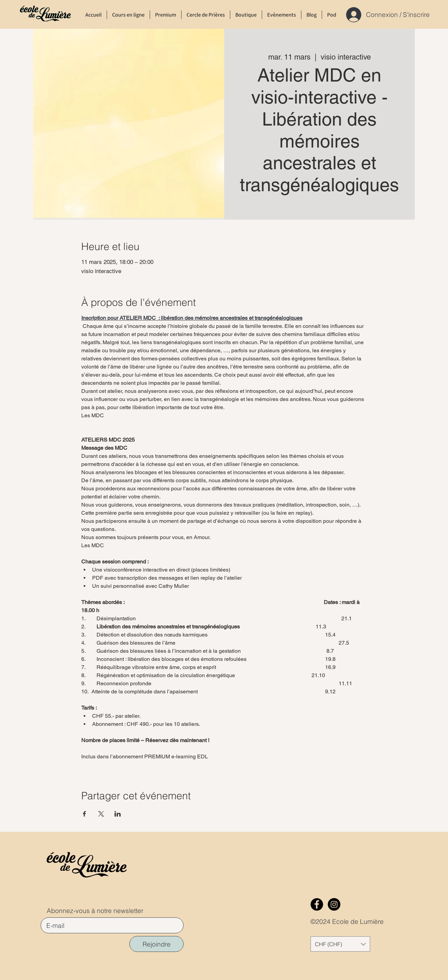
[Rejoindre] (156, 944)
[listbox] (340, 944)
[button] (340, 944)
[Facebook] (317, 904)
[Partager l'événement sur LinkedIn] (118, 814)
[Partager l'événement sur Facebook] (84, 814)
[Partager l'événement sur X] (101, 814)
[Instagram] (334, 904)
